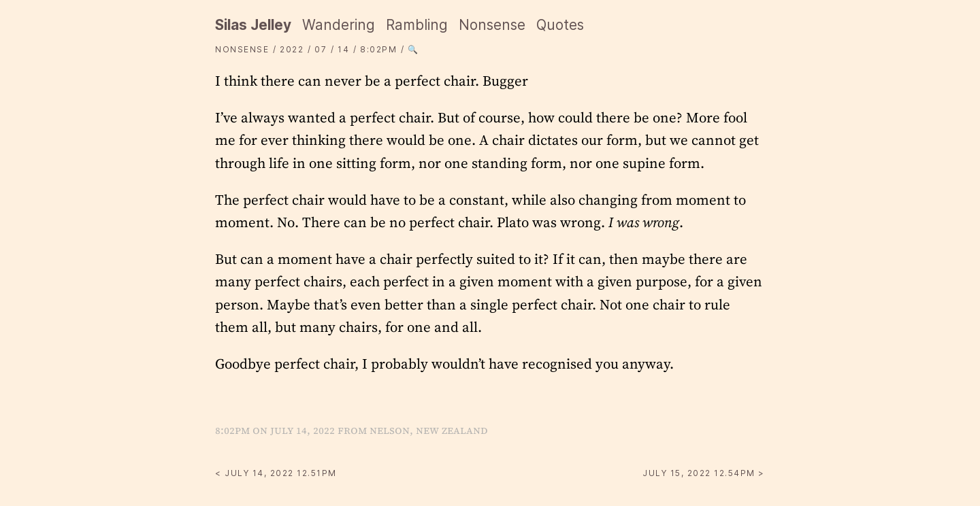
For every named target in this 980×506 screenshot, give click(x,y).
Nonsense (492, 25)
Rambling (417, 25)
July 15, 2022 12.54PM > (704, 473)
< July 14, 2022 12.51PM (276, 473)
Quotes (560, 25)
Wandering (339, 25)
